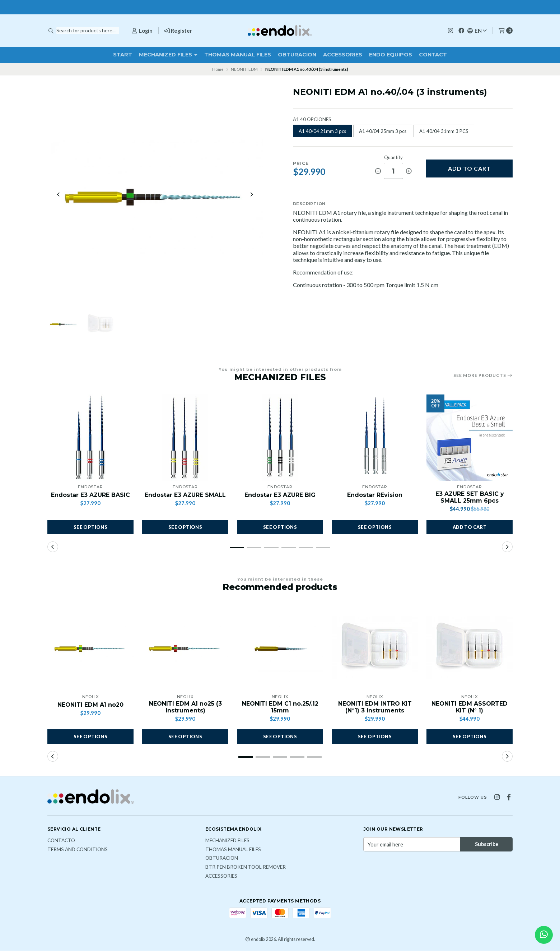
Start (123, 55)
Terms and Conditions (78, 850)
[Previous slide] (59, 195)
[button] (470, 527)
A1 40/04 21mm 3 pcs (322, 131)
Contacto (61, 841)
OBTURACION (297, 55)
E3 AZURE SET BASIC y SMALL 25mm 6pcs (470, 498)
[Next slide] (252, 195)
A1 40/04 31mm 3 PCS (444, 131)
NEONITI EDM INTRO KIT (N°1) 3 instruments (375, 707)
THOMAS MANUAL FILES (238, 55)
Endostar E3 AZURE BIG (280, 495)
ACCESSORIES (343, 55)
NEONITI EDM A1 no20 (90, 705)
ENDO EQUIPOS (391, 55)
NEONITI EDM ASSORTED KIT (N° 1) (470, 707)
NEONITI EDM (244, 69)
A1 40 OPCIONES (312, 119)
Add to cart (469, 168)
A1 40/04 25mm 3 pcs (383, 131)
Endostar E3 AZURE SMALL (185, 495)
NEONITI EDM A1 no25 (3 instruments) (185, 707)
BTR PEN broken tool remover (246, 868)
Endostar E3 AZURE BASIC (91, 495)
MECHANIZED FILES (168, 55)
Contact (433, 55)
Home (218, 69)
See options (90, 527)
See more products (483, 375)
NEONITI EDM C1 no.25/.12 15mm (280, 707)
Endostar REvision (375, 495)
